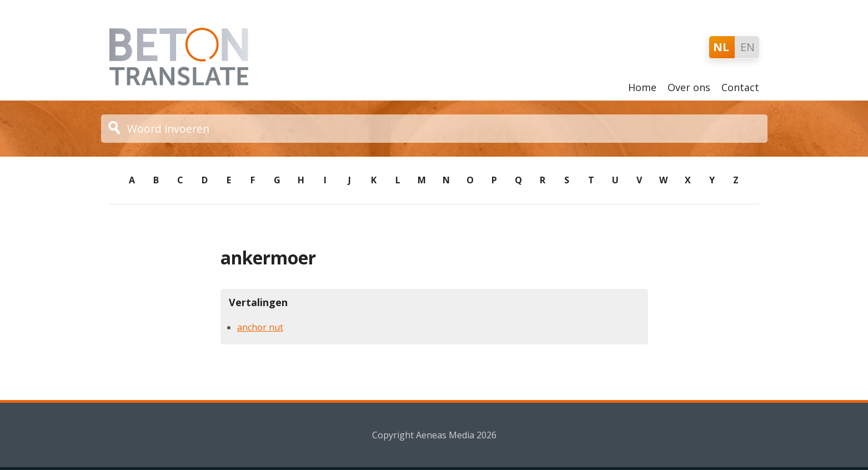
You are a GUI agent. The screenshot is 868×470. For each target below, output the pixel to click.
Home (642, 87)
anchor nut (260, 327)
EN (747, 47)
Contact (740, 87)
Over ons (689, 87)
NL (721, 47)
